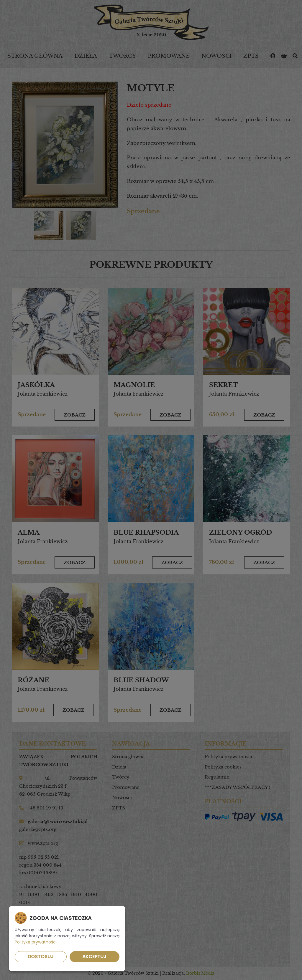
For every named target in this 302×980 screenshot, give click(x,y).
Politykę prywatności (36, 942)
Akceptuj (94, 957)
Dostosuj (41, 957)
